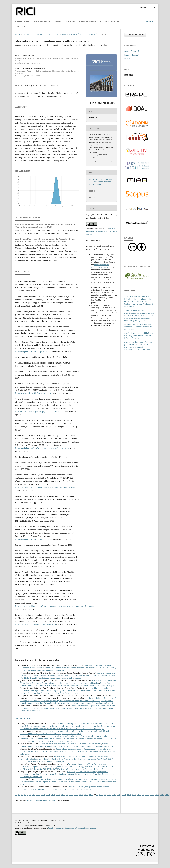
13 (42, 795)
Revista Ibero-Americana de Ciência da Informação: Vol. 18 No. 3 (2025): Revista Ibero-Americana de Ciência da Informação (67, 684)
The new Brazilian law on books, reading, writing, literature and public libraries (76, 731)
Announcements (87, 21)
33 (92, 795)
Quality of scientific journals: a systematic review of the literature (84, 749)
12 (39, 795)
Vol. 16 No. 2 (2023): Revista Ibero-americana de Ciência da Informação (65, 34)
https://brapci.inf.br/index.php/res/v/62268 (33, 351)
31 (87, 795)
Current (58, 21)
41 (113, 795)
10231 (145, 320)
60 (161, 795)
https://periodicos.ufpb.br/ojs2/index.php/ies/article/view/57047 (42, 448)
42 (115, 795)
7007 (133, 329)
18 (54, 795)
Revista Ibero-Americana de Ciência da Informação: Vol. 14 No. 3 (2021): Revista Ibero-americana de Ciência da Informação (67, 702)
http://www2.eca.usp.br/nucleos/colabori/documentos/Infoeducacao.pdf (46, 487)
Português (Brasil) (132, 51)
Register (143, 7)
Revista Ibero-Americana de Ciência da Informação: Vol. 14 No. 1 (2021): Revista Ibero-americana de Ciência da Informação (68, 677)
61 (163, 795)
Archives (71, 21)
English (127, 59)
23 (67, 795)
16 (49, 795)
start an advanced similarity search (42, 800)
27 (77, 795)
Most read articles (109, 21)
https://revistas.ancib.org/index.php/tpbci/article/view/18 (39, 411)
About (20, 27)
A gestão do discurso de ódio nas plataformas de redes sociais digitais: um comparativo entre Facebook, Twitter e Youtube (138, 346)
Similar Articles (23, 718)
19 (57, 795)
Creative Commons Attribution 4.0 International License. (72, 828)
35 (97, 795)
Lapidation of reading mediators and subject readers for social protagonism (65, 689)
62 (166, 795)
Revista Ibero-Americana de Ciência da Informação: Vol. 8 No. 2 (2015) (61, 789)
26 (75, 795)
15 (47, 795)
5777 (151, 350)
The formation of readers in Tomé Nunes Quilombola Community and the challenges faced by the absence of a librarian (68, 682)
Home (18, 34)
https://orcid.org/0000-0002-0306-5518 (28, 63)
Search (148, 21)
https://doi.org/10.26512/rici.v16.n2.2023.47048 (40, 86)
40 (110, 795)
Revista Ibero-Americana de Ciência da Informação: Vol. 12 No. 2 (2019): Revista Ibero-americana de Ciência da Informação (68, 727)
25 (72, 795)
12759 (137, 307)
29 (82, 795)
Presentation (22, 21)
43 (118, 795)
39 (108, 795)
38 (105, 795)
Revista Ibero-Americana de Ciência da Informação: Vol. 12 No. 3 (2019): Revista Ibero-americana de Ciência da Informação (68, 768)
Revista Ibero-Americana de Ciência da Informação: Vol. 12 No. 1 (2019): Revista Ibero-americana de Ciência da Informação (68, 740)
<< (16, 795)
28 (80, 795)
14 (44, 795)
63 (168, 795)
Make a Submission (135, 35)
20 (59, 795)
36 (100, 795)
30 (85, 795)
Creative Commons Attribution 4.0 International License (101, 231)
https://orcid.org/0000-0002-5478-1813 (28, 76)
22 (64, 795)
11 (37, 795)
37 (102, 795)
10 (34, 795)
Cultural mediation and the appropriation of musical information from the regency (68, 674)
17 (52, 795)
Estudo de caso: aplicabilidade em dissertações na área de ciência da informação (139, 336)
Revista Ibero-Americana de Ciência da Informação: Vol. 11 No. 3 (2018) (51, 734)
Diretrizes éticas (41, 21)
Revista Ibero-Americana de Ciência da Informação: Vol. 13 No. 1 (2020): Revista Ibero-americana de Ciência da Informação (68, 692)
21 (62, 795)
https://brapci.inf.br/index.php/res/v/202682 (34, 539)
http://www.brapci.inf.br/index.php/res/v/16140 (36, 624)
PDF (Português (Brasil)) (102, 103)
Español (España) (132, 55)
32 (90, 795)
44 (120, 795)
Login (152, 7)
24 (70, 795)
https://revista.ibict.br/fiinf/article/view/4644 (34, 393)
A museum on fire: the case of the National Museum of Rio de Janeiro (71, 744)
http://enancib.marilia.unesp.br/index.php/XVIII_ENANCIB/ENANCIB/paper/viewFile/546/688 (55, 606)
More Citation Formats (100, 162)
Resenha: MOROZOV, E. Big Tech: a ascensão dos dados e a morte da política (139, 327)
